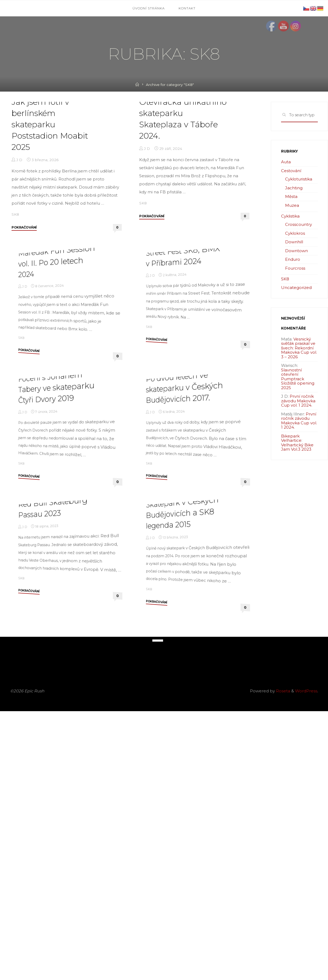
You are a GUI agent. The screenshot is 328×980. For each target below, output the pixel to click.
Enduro (293, 259)
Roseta (283, 960)
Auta (286, 162)
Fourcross (295, 268)
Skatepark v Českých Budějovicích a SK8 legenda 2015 (182, 781)
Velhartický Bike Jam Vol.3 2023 (297, 447)
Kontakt (187, 8)
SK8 (15, 281)
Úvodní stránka (149, 8)
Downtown (296, 251)
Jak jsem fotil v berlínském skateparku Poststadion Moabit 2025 (50, 192)
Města (291, 196)
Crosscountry (298, 224)
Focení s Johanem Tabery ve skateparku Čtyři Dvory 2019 (56, 588)
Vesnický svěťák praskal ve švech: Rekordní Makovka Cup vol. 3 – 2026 (299, 348)
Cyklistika (290, 216)
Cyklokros (295, 233)
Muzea (292, 205)
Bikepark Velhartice (291, 438)
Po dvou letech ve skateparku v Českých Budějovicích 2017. (184, 588)
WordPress (306, 960)
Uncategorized (296, 288)
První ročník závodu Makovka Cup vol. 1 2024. (298, 401)
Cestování (291, 171)
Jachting (294, 188)
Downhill (294, 242)
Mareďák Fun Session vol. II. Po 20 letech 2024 (57, 395)
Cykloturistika (299, 179)
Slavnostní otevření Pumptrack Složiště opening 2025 (298, 379)
